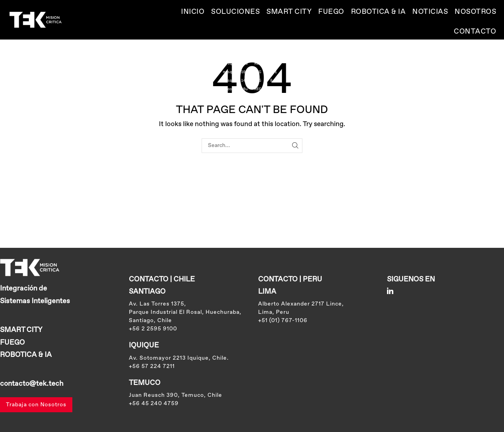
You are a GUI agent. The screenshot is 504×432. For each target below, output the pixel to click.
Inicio (193, 12)
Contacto (475, 32)
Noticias (430, 12)
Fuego (331, 12)
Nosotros (475, 12)
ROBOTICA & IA (378, 12)
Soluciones (235, 12)
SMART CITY (289, 12)
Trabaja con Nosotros (36, 405)
